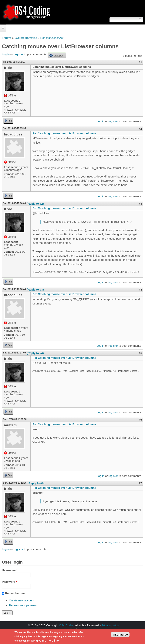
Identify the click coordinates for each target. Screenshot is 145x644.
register (19, 54)
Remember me (15, 593)
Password (10, 582)
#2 (140, 129)
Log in (6, 54)
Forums (7, 38)
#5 (140, 353)
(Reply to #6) (36, 483)
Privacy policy (110, 625)
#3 (140, 204)
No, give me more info (45, 641)
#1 (140, 62)
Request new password (24, 605)
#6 (140, 420)
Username (10, 570)
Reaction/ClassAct (52, 38)
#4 (140, 289)
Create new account (22, 600)
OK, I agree (120, 635)
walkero (85, 630)
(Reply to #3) (35, 289)
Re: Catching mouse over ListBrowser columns (64, 133)
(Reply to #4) (35, 353)
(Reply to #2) (35, 204)
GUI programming (26, 38)
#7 (140, 483)
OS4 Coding (67, 625)
